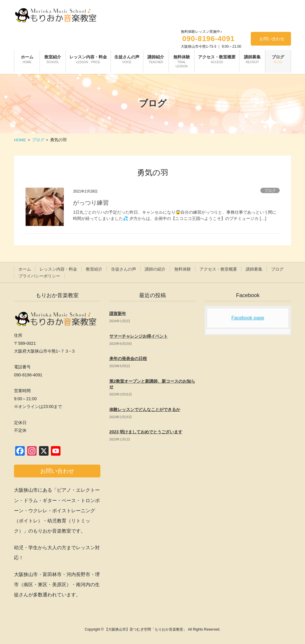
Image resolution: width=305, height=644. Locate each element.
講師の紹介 (155, 269)
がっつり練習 (91, 203)
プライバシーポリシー (39, 276)
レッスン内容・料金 (58, 269)
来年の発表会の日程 (128, 359)
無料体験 (183, 269)
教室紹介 (94, 269)
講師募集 (254, 269)
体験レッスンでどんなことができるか (145, 409)
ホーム (25, 269)
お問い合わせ (272, 39)
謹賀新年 (118, 314)
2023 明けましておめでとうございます (146, 432)
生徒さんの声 (124, 269)
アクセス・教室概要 (218, 269)
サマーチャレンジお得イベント (139, 336)
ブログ (270, 191)
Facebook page (248, 318)
